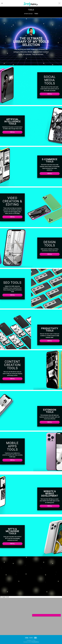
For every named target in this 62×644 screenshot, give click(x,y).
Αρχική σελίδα (28, 14)
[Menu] (2, 3)
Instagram (29, 640)
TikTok (34, 640)
